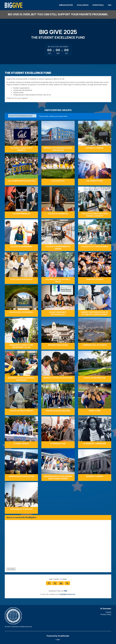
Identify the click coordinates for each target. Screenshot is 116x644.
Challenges (83, 5)
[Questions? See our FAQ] (65, 591)
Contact (108, 612)
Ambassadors (66, 5)
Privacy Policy (106, 614)
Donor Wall (98, 5)
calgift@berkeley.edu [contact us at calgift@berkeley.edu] (67, 594)
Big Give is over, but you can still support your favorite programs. (58, 14)
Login (58, 639)
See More (11, 569)
